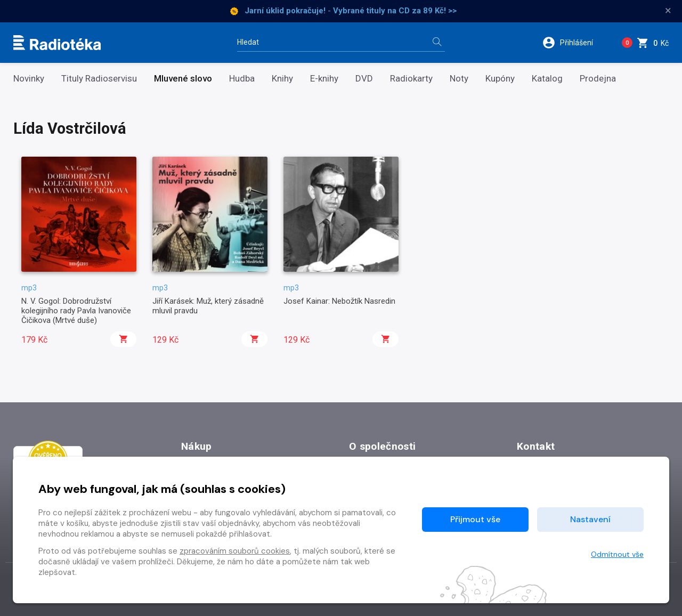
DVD (364, 79)
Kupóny (500, 79)
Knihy (282, 79)
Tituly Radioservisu (99, 79)
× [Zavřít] (668, 11)
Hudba (242, 79)
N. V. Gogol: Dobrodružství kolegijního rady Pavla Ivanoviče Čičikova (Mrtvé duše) (76, 311)
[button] (575, 43)
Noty (459, 79)
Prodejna (598, 79)
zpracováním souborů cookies (235, 551)
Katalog (547, 79)
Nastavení (590, 519)
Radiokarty (411, 79)
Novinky (29, 79)
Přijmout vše (475, 519)
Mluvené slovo (183, 79)
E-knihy (324, 79)
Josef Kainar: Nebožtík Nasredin (339, 301)
